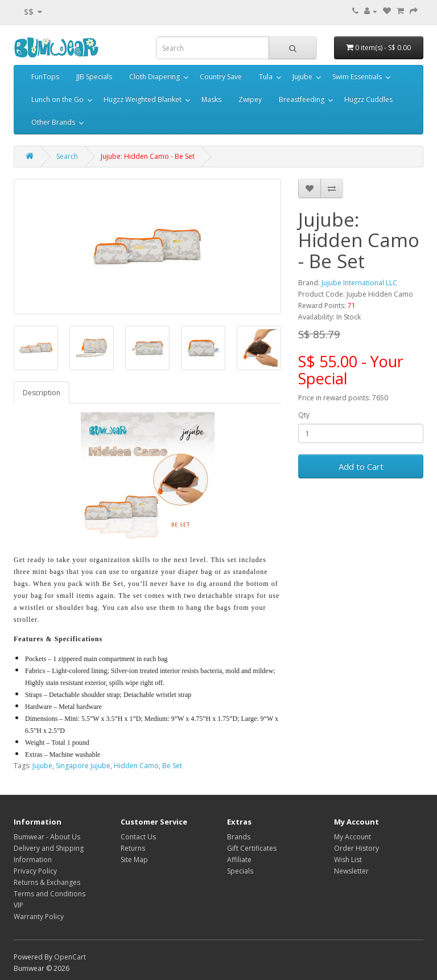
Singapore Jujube (83, 766)
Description (42, 393)
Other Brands (53, 122)
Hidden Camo (136, 766)
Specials (240, 871)
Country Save (221, 77)
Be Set (172, 766)
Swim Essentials (357, 77)
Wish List (348, 860)
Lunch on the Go (57, 99)
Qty (304, 415)
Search (67, 156)
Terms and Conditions (50, 894)
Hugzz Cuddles (368, 99)
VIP (18, 905)
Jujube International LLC (359, 283)
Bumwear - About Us (47, 837)
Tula (266, 77)
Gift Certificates (252, 848)
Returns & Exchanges (47, 882)
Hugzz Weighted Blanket (143, 99)
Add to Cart (361, 466)
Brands (239, 837)
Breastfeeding (302, 99)
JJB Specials (94, 77)
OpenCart (70, 957)
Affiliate (239, 860)
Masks (211, 99)
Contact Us (138, 837)
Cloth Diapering (154, 77)
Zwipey (250, 99)
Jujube (302, 77)
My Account (353, 837)
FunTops (45, 77)
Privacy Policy (35, 871)
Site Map (134, 860)
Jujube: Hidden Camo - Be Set (148, 156)
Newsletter (351, 871)
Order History (356, 848)
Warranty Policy (39, 917)
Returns (133, 848)
